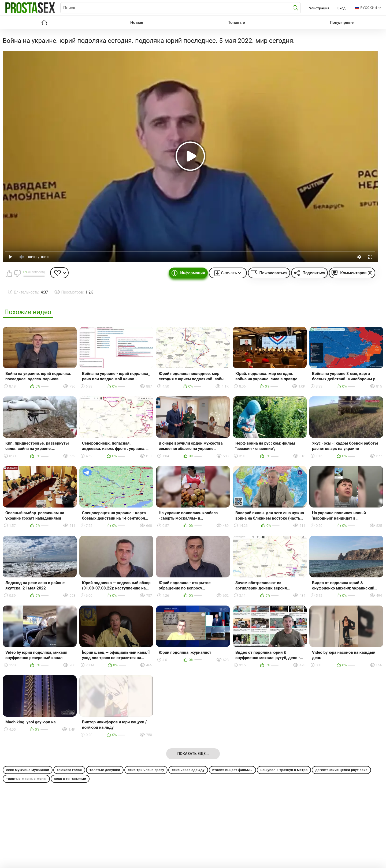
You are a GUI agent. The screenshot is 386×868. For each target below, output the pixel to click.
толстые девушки (105, 770)
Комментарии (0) (356, 273)
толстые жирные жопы (26, 779)
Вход (342, 8)
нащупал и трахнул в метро (284, 770)
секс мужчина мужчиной (28, 770)
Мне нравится (9, 273)
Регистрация (318, 8)
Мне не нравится (17, 273)
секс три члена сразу (146, 770)
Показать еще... (193, 754)
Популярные (342, 22)
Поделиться (314, 273)
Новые (137, 22)
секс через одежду (188, 770)
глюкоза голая (69, 770)
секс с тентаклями (70, 779)
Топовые (236, 22)
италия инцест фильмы (233, 770)
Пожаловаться (273, 273)
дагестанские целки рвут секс (341, 770)
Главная (44, 22)
